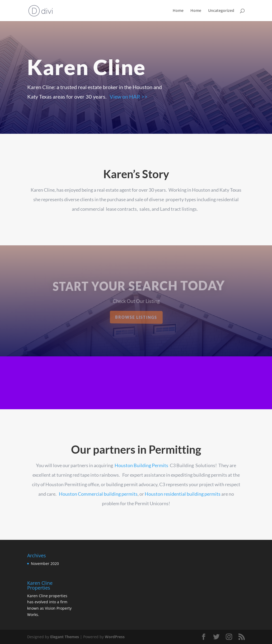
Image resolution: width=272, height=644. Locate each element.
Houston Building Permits (141, 465)
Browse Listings (136, 317)
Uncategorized (221, 11)
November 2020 (45, 563)
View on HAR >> (128, 96)
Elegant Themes (65, 637)
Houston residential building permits (183, 494)
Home (178, 11)
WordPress (115, 637)
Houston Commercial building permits (98, 494)
